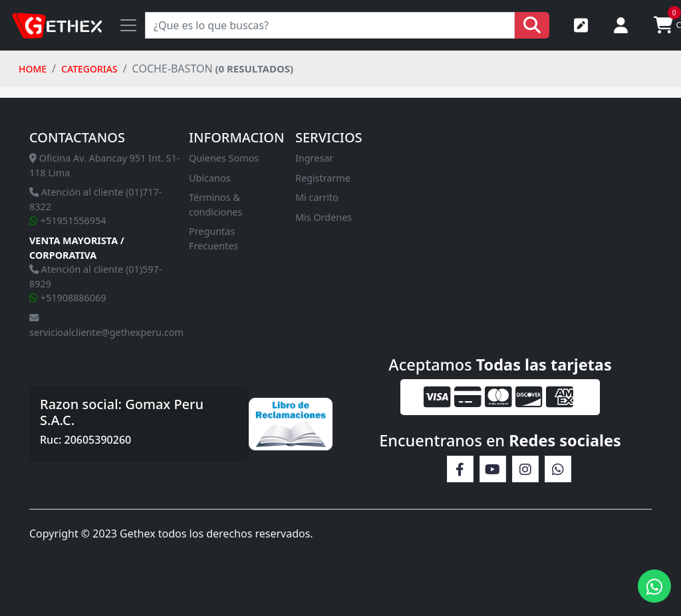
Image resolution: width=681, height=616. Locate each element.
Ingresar (314, 158)
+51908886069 (68, 298)
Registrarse (581, 25)
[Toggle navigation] (128, 25)
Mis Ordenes (324, 217)
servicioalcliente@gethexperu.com (106, 326)
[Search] (330, 25)
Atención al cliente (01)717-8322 (95, 199)
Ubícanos (210, 178)
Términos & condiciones (215, 205)
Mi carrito (317, 197)
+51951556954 (68, 221)
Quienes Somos (224, 158)
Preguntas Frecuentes (213, 238)
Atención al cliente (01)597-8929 (95, 276)
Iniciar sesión (621, 25)
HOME (33, 69)
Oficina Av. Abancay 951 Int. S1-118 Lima (104, 165)
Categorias (89, 69)
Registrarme (323, 178)
